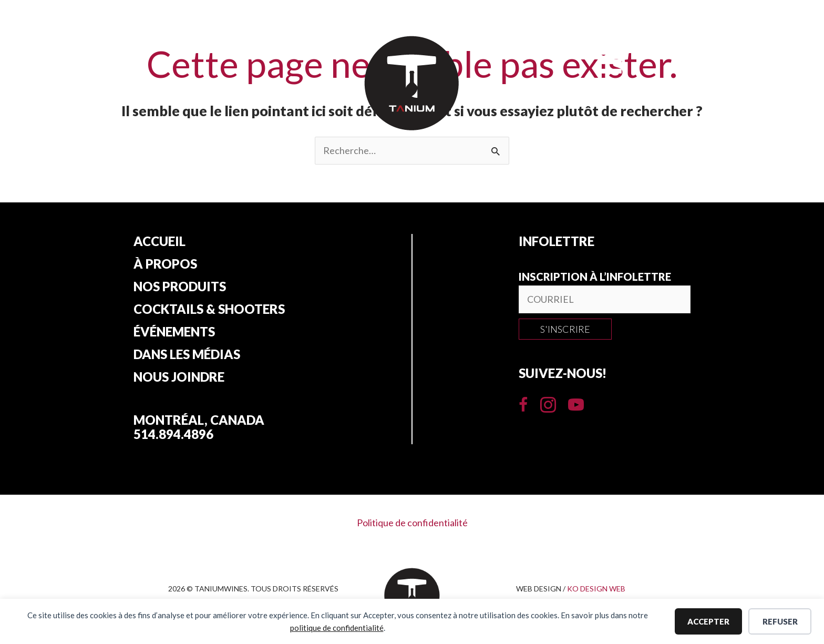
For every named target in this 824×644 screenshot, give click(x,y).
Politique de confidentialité (412, 523)
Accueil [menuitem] (159, 241)
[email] (605, 299)
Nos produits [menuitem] (180, 287)
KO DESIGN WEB (596, 589)
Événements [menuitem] (174, 332)
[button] (565, 329)
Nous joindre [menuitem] (179, 377)
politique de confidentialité (337, 628)
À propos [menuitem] (165, 264)
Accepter (708, 621)
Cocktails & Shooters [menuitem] (209, 309)
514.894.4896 (173, 434)
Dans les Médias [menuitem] (187, 354)
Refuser (780, 621)
